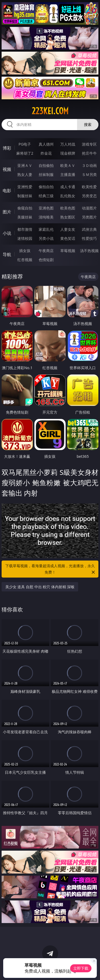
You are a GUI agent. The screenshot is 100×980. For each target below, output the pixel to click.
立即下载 (81, 968)
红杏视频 (25, 260)
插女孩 (25, 251)
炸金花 (46, 153)
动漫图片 (89, 208)
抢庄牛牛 (89, 153)
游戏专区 (89, 144)
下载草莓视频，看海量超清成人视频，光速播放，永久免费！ (51, 569)
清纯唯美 (46, 217)
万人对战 (68, 144)
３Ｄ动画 (89, 165)
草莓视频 (68, 251)
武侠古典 (89, 229)
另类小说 (46, 238)
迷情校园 (25, 238)
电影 (7, 191)
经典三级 (46, 196)
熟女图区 (68, 217)
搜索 (88, 124)
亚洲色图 (46, 208)
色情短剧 (46, 260)
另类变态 (89, 196)
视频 (7, 169)
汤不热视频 (89, 251)
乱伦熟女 (68, 196)
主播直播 (68, 174)
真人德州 (46, 144)
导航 (7, 254)
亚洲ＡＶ (25, 165)
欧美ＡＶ (68, 165)
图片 (7, 212)
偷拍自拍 (46, 187)
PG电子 (25, 144)
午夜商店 (46, 251)
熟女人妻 (25, 174)
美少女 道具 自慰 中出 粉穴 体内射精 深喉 (40, 587)
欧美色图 (68, 208)
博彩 (7, 148)
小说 (7, 233)
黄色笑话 (68, 238)
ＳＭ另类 (89, 174)
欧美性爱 (89, 187)
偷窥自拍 (25, 208)
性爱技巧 (89, 238)
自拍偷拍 (46, 165)
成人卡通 (68, 187)
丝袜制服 (46, 174)
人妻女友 (68, 229)
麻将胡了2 (25, 153)
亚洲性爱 (25, 187)
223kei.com (50, 111)
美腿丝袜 (25, 217)
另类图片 (89, 217)
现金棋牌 (68, 153)
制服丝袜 (25, 196)
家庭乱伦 (46, 229)
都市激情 (25, 229)
